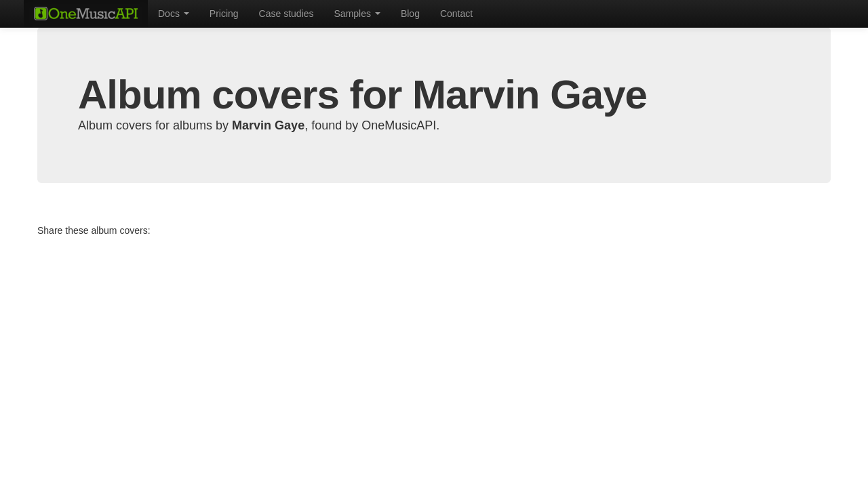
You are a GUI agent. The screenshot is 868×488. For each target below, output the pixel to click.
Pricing (224, 14)
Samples (357, 14)
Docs (174, 14)
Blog (410, 14)
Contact (456, 14)
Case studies (287, 14)
